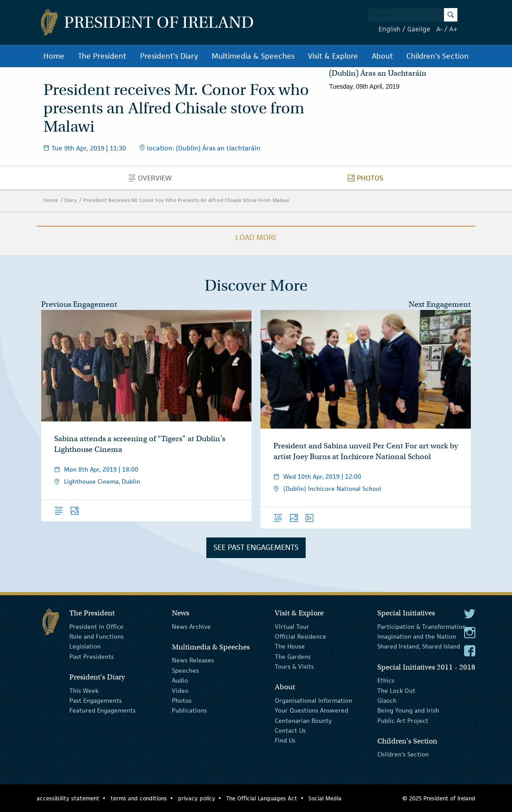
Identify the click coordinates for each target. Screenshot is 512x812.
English (390, 29)
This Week (84, 690)
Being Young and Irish (408, 710)
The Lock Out (396, 690)
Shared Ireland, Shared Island (419, 646)
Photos (368, 180)
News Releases (193, 660)
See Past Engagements (256, 547)
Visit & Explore (333, 56)
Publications (189, 710)
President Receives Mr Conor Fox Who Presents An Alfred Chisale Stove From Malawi (186, 200)
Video (180, 690)
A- (439, 29)
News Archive (191, 626)
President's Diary (169, 56)
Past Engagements (96, 700)
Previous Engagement (79, 304)
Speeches (185, 670)
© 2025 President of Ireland (439, 798)
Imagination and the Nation (417, 636)
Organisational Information (314, 700)
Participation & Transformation (422, 626)
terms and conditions (139, 798)
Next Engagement (440, 304)
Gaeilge (419, 29)
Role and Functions (96, 636)
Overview (153, 180)
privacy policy (197, 798)
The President (102, 56)
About (382, 56)
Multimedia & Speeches (253, 56)
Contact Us (290, 730)
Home (54, 56)
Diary (71, 200)
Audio (180, 680)
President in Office (96, 626)
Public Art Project (403, 720)
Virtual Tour (292, 626)
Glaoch (387, 700)
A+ (453, 29)
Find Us (285, 740)
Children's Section (437, 56)
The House (290, 646)
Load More (256, 237)
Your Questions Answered (311, 710)
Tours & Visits (294, 666)
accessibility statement (68, 798)
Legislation (85, 646)
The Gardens (293, 657)
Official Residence (301, 636)
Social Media (325, 798)
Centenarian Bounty (303, 720)
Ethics (386, 680)
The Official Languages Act (262, 798)
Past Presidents (92, 657)
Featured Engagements (102, 710)
